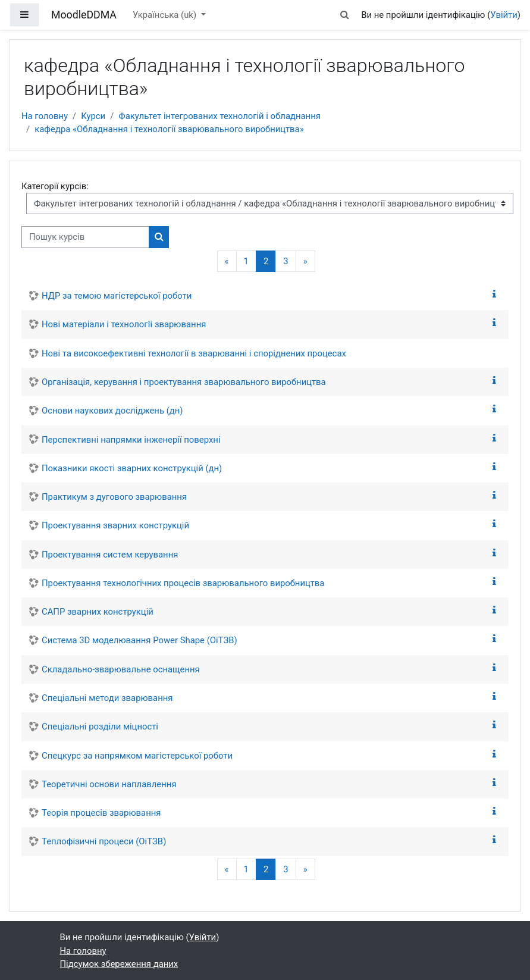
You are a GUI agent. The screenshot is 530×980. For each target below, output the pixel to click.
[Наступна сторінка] (305, 262)
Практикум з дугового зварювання (114, 497)
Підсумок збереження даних (119, 964)
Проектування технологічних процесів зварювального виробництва (183, 583)
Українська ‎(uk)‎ (166, 15)
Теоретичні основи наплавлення (109, 784)
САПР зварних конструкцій (98, 612)
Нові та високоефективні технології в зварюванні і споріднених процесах (194, 353)
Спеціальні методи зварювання (107, 698)
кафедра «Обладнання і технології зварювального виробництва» (169, 129)
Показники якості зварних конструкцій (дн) (132, 468)
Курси (93, 116)
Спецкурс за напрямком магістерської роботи (137, 756)
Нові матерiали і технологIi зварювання (124, 324)
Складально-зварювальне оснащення (121, 669)
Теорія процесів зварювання (101, 813)
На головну (45, 116)
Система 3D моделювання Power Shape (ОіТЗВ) (139, 640)
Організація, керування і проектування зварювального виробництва (184, 382)
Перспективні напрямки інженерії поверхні (131, 440)
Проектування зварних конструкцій (115, 525)
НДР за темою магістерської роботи (117, 296)
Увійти (504, 15)
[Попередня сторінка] (227, 262)
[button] (344, 15)
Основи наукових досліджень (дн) (112, 411)
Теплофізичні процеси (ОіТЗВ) (104, 841)
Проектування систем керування (110, 555)
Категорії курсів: (55, 186)
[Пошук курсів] (85, 237)
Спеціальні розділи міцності (100, 727)
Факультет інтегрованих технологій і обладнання (219, 116)
